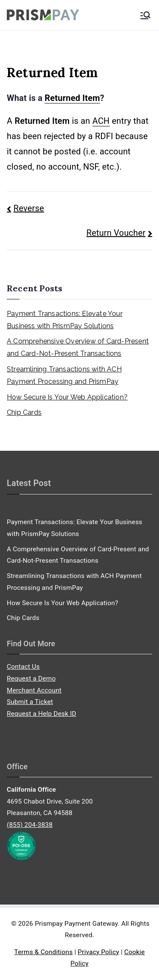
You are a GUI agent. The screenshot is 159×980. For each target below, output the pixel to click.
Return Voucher (116, 233)
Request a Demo (31, 678)
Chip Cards (24, 412)
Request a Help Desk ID (42, 714)
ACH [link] (101, 121)
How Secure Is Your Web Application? (67, 397)
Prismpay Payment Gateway (76, 924)
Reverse (29, 208)
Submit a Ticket (30, 702)
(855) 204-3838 (30, 825)
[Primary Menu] (145, 15)
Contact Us (23, 667)
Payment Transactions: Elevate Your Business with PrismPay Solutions (65, 320)
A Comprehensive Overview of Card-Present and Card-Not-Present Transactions (78, 347)
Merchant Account (34, 690)
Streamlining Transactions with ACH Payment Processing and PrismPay (64, 375)
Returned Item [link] (72, 98)
